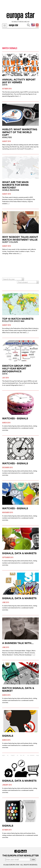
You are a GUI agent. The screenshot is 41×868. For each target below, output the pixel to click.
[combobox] (13, 279)
